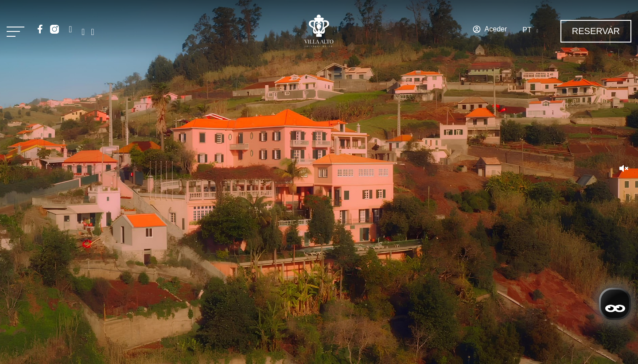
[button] (624, 169)
